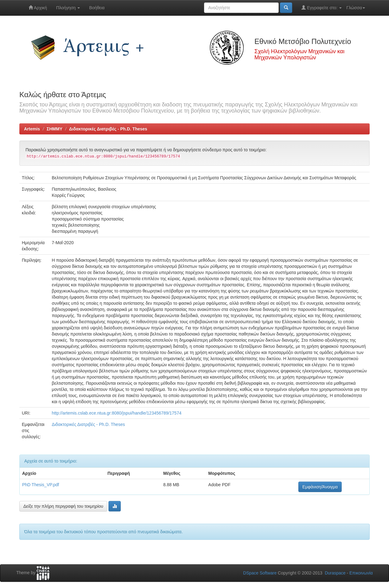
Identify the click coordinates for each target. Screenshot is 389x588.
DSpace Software (260, 573)
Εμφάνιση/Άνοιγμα (320, 487)
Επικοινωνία (361, 573)
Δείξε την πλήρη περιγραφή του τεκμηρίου (63, 506)
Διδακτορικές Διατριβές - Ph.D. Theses (108, 129)
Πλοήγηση (68, 8)
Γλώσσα (356, 8)
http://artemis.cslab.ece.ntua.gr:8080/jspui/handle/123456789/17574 (117, 413)
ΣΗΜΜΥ (55, 129)
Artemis (32, 129)
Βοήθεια (97, 8)
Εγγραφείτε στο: (322, 8)
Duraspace (335, 573)
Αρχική (38, 8)
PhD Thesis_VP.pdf (41, 485)
